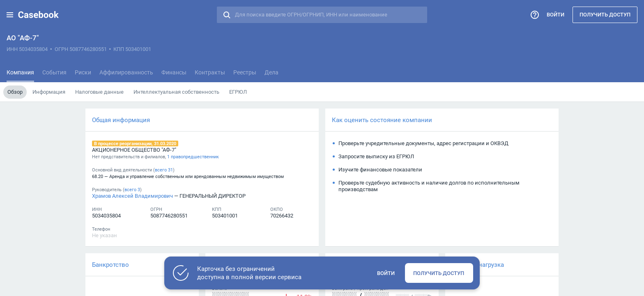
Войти (555, 14)
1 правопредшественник (193, 157)
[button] (10, 15)
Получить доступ (605, 14)
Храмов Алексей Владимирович (132, 196)
